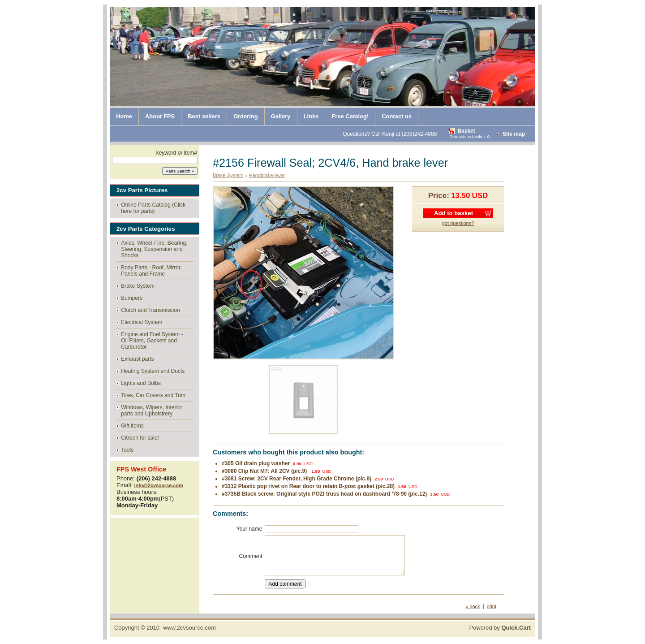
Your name (249, 529)
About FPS (160, 116)
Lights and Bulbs (141, 383)
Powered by (500, 628)
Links (311, 116)
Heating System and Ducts (153, 371)
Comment (250, 556)
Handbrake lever (267, 175)
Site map (514, 134)
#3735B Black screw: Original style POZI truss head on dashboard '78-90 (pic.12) (324, 494)
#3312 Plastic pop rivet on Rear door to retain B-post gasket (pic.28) (308, 486)
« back (473, 606)
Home (124, 116)
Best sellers (204, 116)
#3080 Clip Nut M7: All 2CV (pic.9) (265, 471)
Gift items (132, 426)
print (492, 606)
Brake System (138, 286)
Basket (466, 131)
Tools (127, 450)
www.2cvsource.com (189, 628)
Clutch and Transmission (150, 310)
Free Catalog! (350, 116)
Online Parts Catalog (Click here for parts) (153, 208)
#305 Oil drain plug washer (256, 463)
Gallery (281, 116)
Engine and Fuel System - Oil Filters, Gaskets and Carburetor (152, 341)
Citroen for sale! (140, 438)
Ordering (246, 116)
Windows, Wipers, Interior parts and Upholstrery (152, 411)
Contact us (397, 116)
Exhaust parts (137, 359)
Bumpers (132, 298)
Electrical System (142, 322)
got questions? (458, 223)
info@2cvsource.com (159, 485)
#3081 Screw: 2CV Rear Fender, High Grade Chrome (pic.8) (297, 479)
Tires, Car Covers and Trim (153, 395)
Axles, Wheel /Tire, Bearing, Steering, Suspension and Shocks (154, 249)
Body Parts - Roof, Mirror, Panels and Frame (151, 271)
